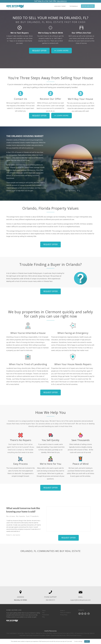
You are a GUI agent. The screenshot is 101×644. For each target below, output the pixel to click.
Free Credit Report (12, 631)
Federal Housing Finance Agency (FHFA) (63, 631)
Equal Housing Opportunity (58, 633)
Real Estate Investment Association (36, 633)
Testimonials (46, 612)
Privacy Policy (64, 612)
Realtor (48, 633)
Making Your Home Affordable (44, 631)
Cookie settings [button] (78, 641)
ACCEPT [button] (87, 641)
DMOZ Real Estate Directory (74, 633)
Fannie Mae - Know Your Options (26, 631)
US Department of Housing (82, 631)
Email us (62, 608)
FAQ (43, 610)
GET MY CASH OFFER (88, 3)
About (44, 608)
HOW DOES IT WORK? (60, 4)
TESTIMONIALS (74, 4)
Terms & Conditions (66, 610)
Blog (43, 614)
